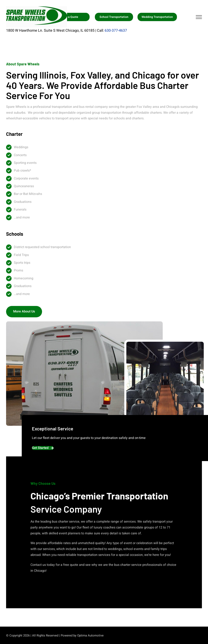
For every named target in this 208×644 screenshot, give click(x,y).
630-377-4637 (116, 31)
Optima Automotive (90, 635)
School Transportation (114, 17)
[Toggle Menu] (199, 17)
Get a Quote (70, 17)
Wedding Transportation (157, 17)
